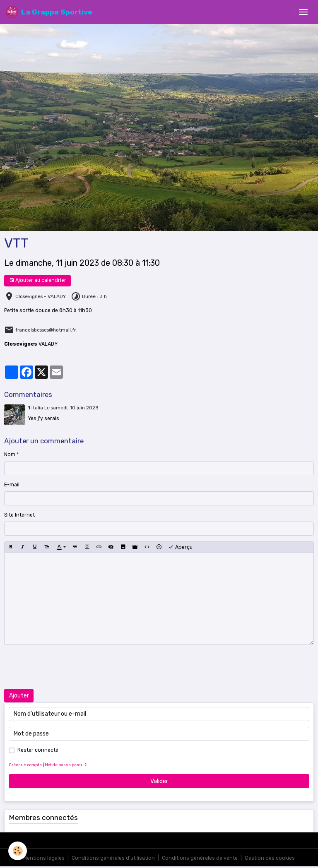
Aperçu (180, 547)
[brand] (49, 12)
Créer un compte (25, 765)
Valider (159, 781)
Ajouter (19, 696)
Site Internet (19, 515)
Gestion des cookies (270, 858)
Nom (10, 454)
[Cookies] (18, 851)
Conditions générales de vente (200, 858)
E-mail (12, 485)
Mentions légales (44, 858)
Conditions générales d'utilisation (113, 858)
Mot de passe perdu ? (66, 765)
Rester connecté (38, 750)
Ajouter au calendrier (38, 280)
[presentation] (67, 667)
